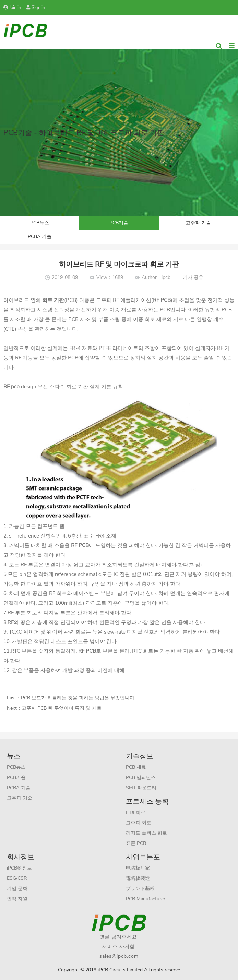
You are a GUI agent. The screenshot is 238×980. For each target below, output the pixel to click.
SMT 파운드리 (141, 788)
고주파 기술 (198, 223)
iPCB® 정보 (19, 868)
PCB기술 (119, 223)
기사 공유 (193, 277)
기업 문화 (17, 889)
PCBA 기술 (40, 237)
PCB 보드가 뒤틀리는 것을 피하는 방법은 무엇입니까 (78, 698)
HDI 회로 (136, 812)
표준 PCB (136, 843)
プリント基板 (140, 889)
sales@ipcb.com (119, 956)
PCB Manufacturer (146, 899)
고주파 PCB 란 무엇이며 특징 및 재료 (62, 708)
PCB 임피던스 (141, 777)
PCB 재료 (136, 767)
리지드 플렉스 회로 (146, 833)
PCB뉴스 (40, 223)
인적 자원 (17, 899)
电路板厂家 (138, 868)
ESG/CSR (17, 878)
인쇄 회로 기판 (47, 300)
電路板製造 (138, 878)
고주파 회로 (139, 823)
